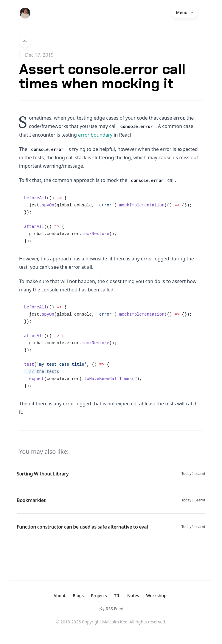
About (60, 596)
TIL (117, 596)
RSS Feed (111, 609)
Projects (99, 596)
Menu (185, 12)
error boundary (95, 135)
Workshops (157, 596)
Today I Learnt (193, 474)
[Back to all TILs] (25, 42)
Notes (133, 596)
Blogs (78, 596)
